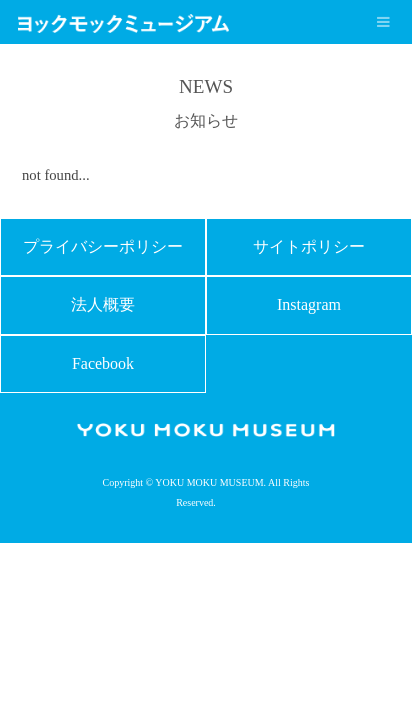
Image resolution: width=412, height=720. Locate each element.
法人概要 (103, 304)
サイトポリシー (309, 246)
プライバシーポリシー (103, 246)
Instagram (309, 304)
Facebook (103, 363)
